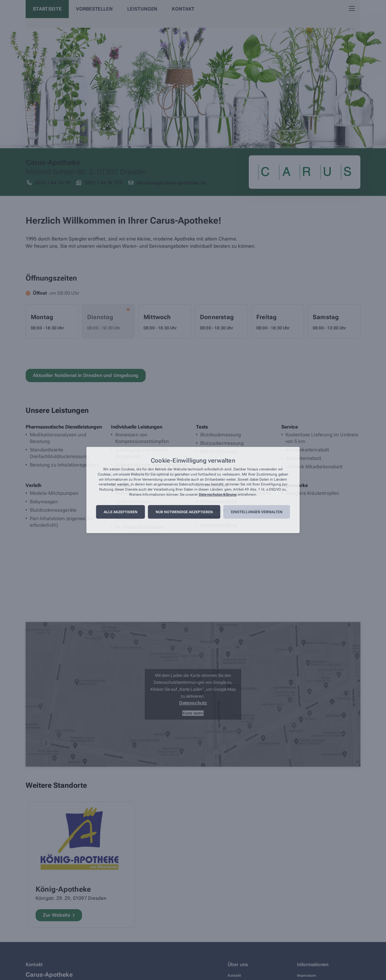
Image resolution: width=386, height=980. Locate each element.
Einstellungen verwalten (257, 512)
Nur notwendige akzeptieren (184, 512)
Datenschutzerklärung (218, 495)
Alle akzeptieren (121, 512)
